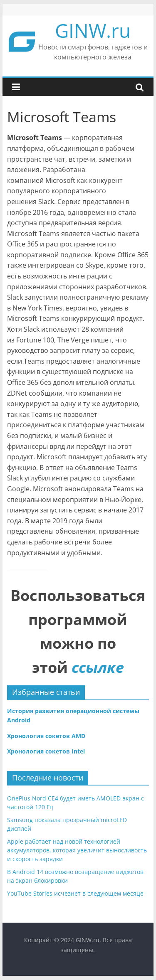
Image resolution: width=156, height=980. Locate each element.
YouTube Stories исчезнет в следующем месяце (75, 893)
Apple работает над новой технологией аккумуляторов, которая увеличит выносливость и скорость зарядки (77, 850)
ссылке (98, 667)
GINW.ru (93, 30)
